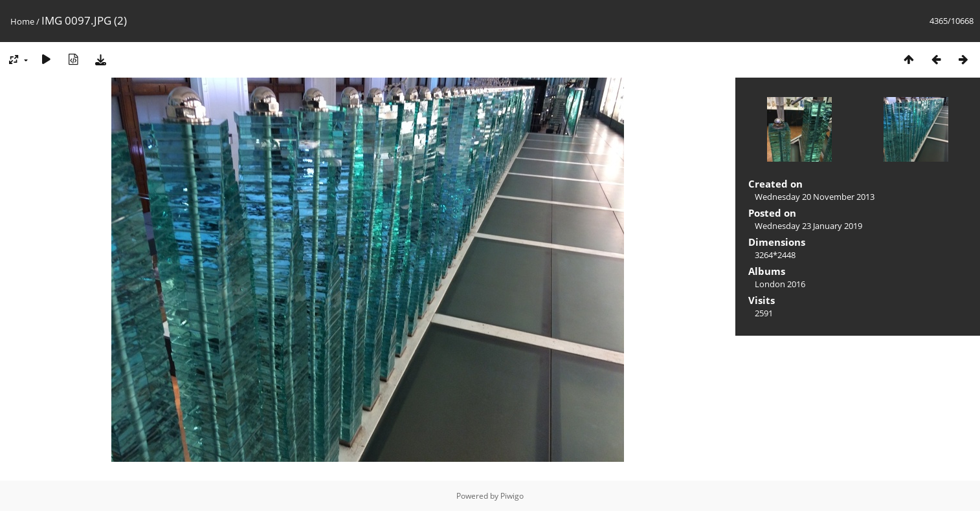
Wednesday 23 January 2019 (808, 226)
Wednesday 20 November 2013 (815, 197)
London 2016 (780, 284)
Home (22, 21)
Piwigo (512, 496)
